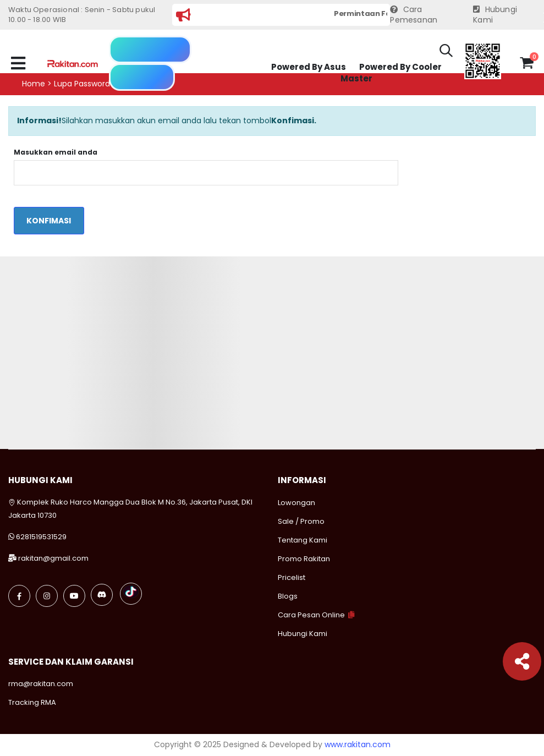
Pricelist (292, 577)
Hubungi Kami (495, 15)
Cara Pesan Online (311, 615)
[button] (446, 52)
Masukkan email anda (56, 152)
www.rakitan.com (358, 744)
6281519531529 (41, 537)
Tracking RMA (32, 702)
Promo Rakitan (304, 559)
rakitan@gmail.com (53, 558)
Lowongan (296, 503)
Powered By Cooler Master (391, 73)
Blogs (288, 596)
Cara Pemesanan (414, 15)
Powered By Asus (309, 67)
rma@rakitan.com (41, 684)
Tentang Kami (303, 540)
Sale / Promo (301, 521)
